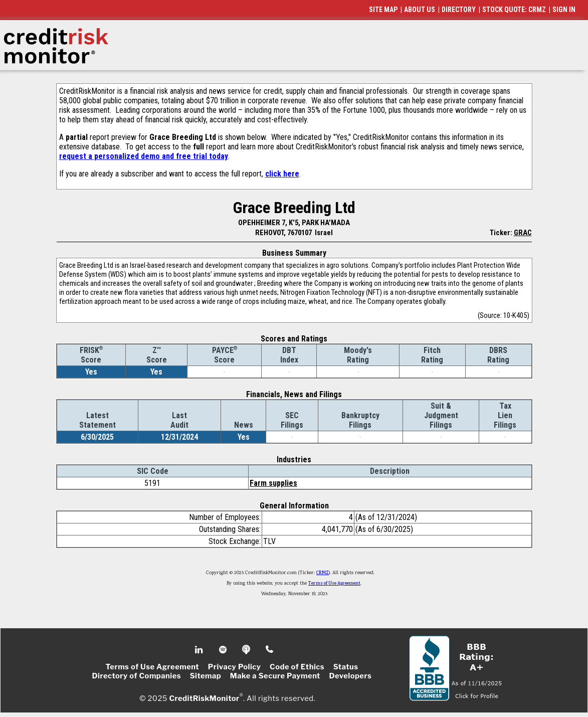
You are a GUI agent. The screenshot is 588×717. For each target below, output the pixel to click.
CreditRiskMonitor (204, 698)
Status (346, 667)
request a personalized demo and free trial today (144, 156)
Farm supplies (273, 483)
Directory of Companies (137, 676)
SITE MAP (383, 10)
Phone (270, 650)
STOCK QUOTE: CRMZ (514, 10)
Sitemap (206, 676)
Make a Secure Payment (275, 676)
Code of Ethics (297, 667)
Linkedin (200, 650)
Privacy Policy (235, 667)
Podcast (247, 650)
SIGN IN (564, 10)
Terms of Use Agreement (334, 584)
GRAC (523, 233)
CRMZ (323, 573)
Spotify (224, 650)
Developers (351, 676)
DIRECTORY (459, 10)
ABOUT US (420, 10)
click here (282, 174)
